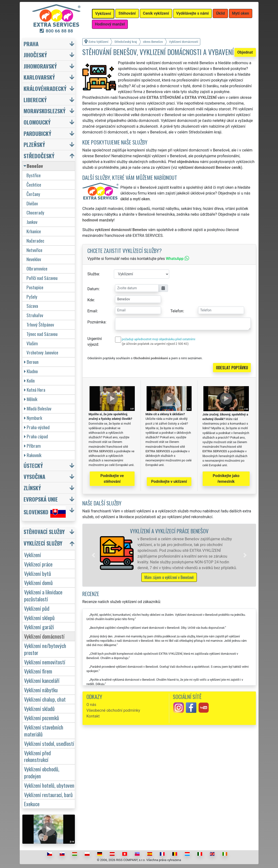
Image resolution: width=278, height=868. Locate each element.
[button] (93, 555)
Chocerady (35, 212)
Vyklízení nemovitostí (45, 662)
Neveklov (34, 259)
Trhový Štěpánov (40, 324)
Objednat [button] (245, 52)
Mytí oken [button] (241, 13)
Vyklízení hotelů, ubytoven (49, 785)
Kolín (29, 381)
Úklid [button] (220, 13)
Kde (91, 300)
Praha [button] (31, 44)
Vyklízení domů (38, 582)
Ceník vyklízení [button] (156, 13)
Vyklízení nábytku (41, 690)
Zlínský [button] (32, 488)
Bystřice (34, 175)
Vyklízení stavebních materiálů (44, 730)
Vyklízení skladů (39, 708)
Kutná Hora (35, 390)
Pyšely (32, 297)
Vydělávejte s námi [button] (192, 13)
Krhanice (34, 231)
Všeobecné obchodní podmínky (113, 710)
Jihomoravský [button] (40, 66)
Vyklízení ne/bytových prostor (45, 649)
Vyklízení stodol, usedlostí (49, 743)
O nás (91, 705)
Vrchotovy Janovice (42, 352)
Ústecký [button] (33, 465)
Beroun (31, 362)
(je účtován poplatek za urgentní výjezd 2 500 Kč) (155, 344)
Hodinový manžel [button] (110, 24)
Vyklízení (32, 555)
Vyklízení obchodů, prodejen (42, 772)
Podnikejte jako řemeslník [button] (226, 479)
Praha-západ (36, 436)
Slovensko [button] (45, 512)
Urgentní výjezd (95, 342)
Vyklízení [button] (103, 14)
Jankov (32, 222)
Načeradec (35, 241)
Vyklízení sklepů (39, 618)
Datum (93, 289)
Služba (93, 274)
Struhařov (35, 315)
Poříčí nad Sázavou (42, 278)
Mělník (31, 399)
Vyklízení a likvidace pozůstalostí (43, 595)
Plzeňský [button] (34, 144)
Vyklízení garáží (39, 627)
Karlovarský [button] (39, 77)
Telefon (177, 311)
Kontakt (93, 716)
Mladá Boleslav (38, 408)
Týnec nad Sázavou (42, 334)
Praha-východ (37, 427)
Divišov (32, 203)
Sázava (32, 306)
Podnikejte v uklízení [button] (169, 481)
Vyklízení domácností (44, 636)
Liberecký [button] (35, 100)
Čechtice (34, 185)
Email (92, 311)
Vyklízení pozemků (42, 718)
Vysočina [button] (34, 476)
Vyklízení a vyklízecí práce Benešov (169, 531)
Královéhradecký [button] (45, 88)
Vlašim (32, 343)
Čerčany (33, 194)
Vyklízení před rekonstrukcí (37, 756)
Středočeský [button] (39, 156)
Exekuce (32, 804)
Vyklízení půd (37, 608)
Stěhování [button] (127, 13)
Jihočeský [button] (35, 55)
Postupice (35, 287)
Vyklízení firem (38, 671)
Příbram (32, 446)
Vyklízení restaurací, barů (48, 795)
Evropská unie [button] (41, 499)
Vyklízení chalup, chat (45, 699)
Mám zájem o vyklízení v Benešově (169, 577)
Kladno (31, 371)
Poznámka (96, 322)
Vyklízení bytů (38, 573)
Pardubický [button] (37, 133)
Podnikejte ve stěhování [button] (112, 479)
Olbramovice (37, 268)
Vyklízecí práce (38, 564)
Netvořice (34, 250)
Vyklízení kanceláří (42, 680)
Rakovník (33, 455)
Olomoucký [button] (37, 122)
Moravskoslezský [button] (45, 111)
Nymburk (33, 418)
